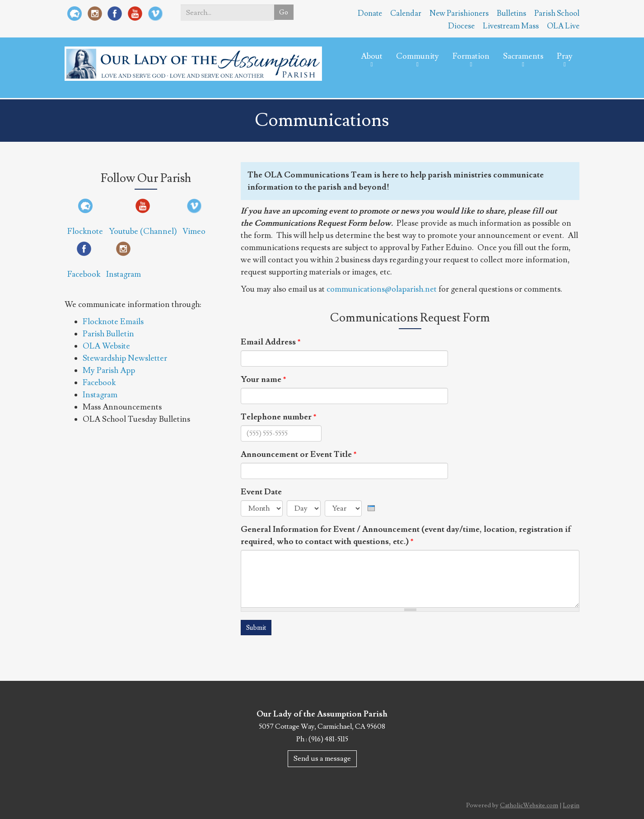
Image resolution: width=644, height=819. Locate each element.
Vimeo (194, 231)
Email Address (271, 342)
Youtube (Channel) (143, 231)
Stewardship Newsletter (125, 358)
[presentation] (371, 507)
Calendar (406, 14)
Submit (258, 628)
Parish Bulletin (108, 334)
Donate (370, 14)
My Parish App (109, 370)
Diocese (461, 26)
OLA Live (563, 26)
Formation (471, 63)
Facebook (84, 274)
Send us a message (322, 759)
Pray (565, 63)
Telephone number (279, 417)
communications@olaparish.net (382, 289)
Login (571, 806)
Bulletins (511, 14)
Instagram (124, 274)
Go (283, 13)
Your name (264, 379)
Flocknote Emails (113, 322)
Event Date (261, 492)
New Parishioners (459, 14)
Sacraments (523, 63)
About (372, 63)
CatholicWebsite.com (529, 806)
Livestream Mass (511, 26)
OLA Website (106, 346)
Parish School (557, 14)
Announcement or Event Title (299, 454)
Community (418, 63)
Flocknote (85, 231)
